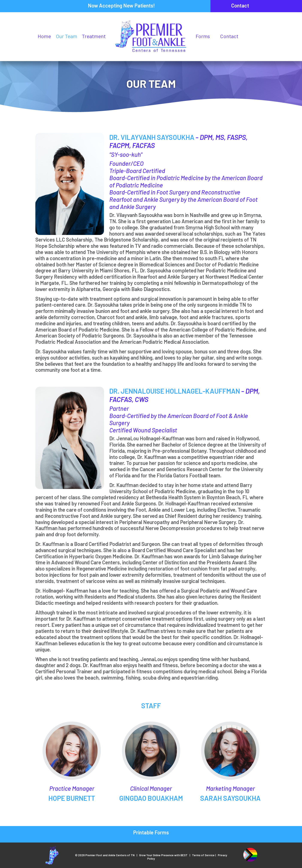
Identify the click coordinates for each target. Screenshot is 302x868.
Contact (240, 5)
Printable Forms (151, 832)
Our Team (67, 36)
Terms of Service (203, 855)
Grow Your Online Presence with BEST (163, 855)
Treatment (94, 36)
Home (44, 36)
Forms (203, 36)
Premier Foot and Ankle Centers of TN (110, 855)
